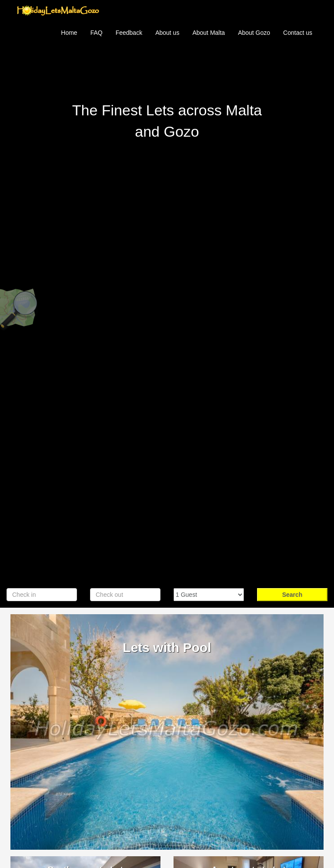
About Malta (209, 33)
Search (292, 595)
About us (167, 33)
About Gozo (254, 33)
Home (69, 33)
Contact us (298, 33)
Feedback (129, 33)
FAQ (97, 33)
